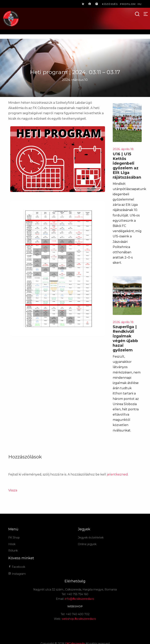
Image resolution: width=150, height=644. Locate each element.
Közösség (110, 4)
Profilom (128, 4)
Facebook (17, 567)
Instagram (17, 574)
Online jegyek (87, 544)
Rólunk (13, 551)
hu (140, 4)
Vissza (13, 490)
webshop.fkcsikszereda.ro (79, 619)
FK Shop (14, 538)
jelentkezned (117, 474)
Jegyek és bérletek (91, 538)
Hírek (12, 544)
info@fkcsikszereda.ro (79, 599)
